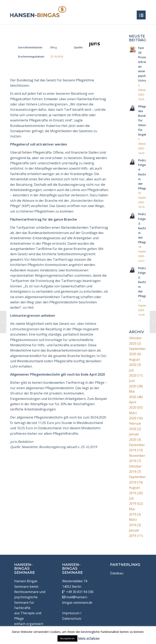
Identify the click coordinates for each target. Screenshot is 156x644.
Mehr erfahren (89, 638)
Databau (117, 573)
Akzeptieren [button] (67, 638)
